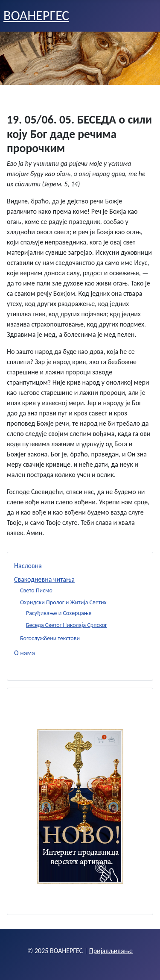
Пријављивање (111, 951)
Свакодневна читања (44, 579)
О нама (25, 653)
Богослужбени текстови (50, 638)
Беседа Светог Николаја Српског (67, 625)
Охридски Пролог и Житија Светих (63, 602)
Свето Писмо (36, 590)
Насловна (28, 566)
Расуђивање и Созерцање (59, 613)
